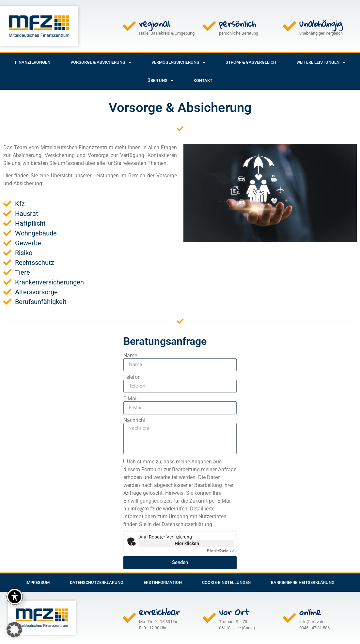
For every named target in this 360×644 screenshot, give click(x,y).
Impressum (38, 582)
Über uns (160, 81)
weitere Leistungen (321, 63)
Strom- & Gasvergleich (251, 62)
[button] (14, 630)
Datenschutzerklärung (97, 582)
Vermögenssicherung (178, 63)
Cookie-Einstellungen (226, 582)
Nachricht (134, 420)
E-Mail (131, 399)
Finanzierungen (33, 62)
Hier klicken (187, 543)
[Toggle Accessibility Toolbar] (15, 597)
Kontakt (203, 80)
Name (130, 356)
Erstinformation (163, 582)
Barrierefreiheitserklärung (303, 582)
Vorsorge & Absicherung (101, 63)
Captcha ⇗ (221, 550)
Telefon (132, 377)
